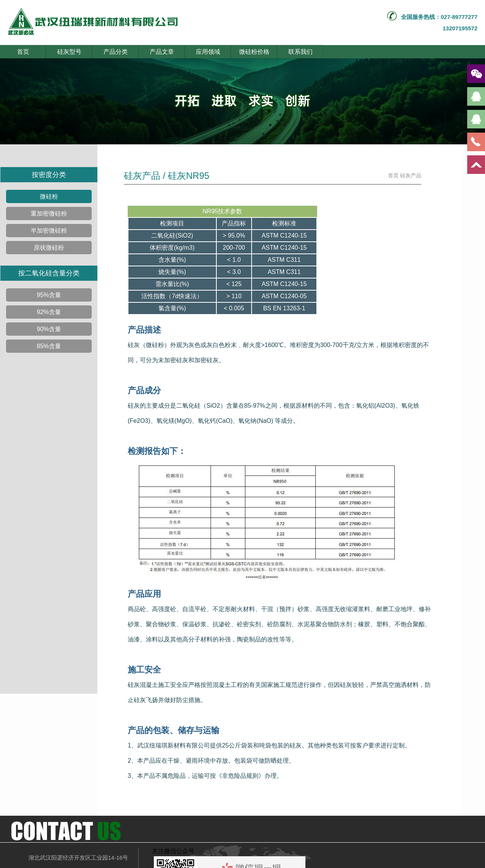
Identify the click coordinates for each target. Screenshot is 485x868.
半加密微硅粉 (49, 231)
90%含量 (49, 329)
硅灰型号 (69, 52)
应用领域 (208, 52)
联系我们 (300, 52)
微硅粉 (49, 196)
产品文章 (162, 52)
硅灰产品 (411, 175)
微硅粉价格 (254, 52)
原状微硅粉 (49, 248)
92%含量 (49, 312)
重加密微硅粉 (49, 213)
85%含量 (49, 346)
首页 (23, 52)
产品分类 (116, 52)
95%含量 (49, 295)
